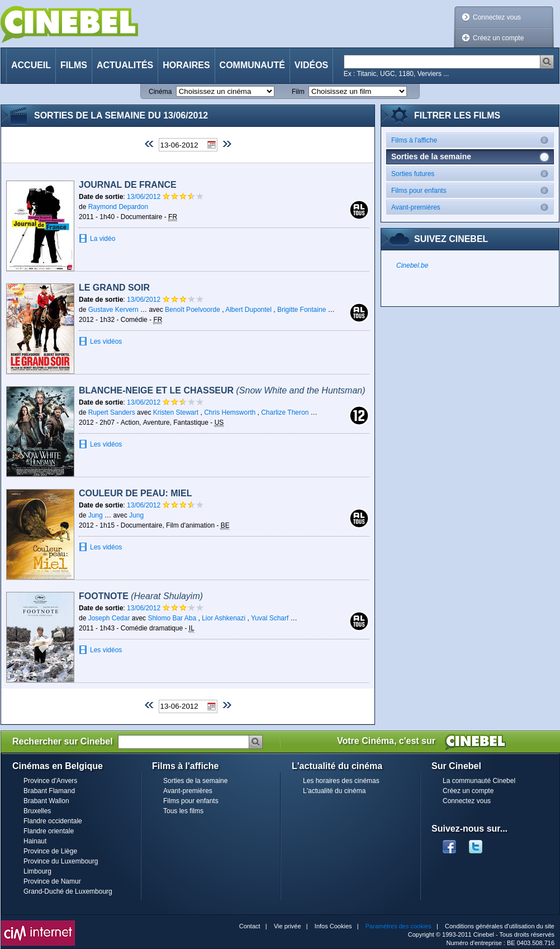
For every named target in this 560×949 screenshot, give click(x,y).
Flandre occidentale (53, 821)
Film (298, 92)
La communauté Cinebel (479, 781)
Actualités (125, 65)
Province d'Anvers (50, 781)
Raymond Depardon (118, 207)
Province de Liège (50, 851)
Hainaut (35, 841)
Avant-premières (472, 207)
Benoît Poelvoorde (193, 310)
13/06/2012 (144, 197)
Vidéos (311, 65)
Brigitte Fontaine (302, 310)
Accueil (31, 65)
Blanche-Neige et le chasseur (222, 390)
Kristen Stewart (176, 412)
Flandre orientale (49, 831)
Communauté (252, 65)
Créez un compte (498, 38)
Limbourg (37, 871)
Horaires (186, 65)
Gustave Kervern (113, 310)
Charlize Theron (285, 412)
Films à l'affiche (472, 140)
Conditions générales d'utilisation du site (500, 926)
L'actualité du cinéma (334, 791)
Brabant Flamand (49, 791)
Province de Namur (52, 881)
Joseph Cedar (109, 618)
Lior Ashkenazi (224, 618)
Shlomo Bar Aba (172, 618)
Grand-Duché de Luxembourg (68, 891)
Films (74, 65)
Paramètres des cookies (398, 926)
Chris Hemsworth (230, 412)
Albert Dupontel (248, 310)
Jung (96, 515)
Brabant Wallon (46, 801)
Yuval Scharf (270, 618)
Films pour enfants (472, 190)
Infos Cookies (333, 926)
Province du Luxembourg (61, 861)
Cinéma (160, 92)
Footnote (141, 596)
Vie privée (288, 926)
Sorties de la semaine (195, 781)
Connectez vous (497, 17)
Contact (250, 926)
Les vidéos (106, 341)
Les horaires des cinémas (341, 781)
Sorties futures (472, 174)
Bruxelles (37, 811)
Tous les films (183, 811)
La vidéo (103, 239)
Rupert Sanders (112, 412)
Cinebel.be (412, 265)
